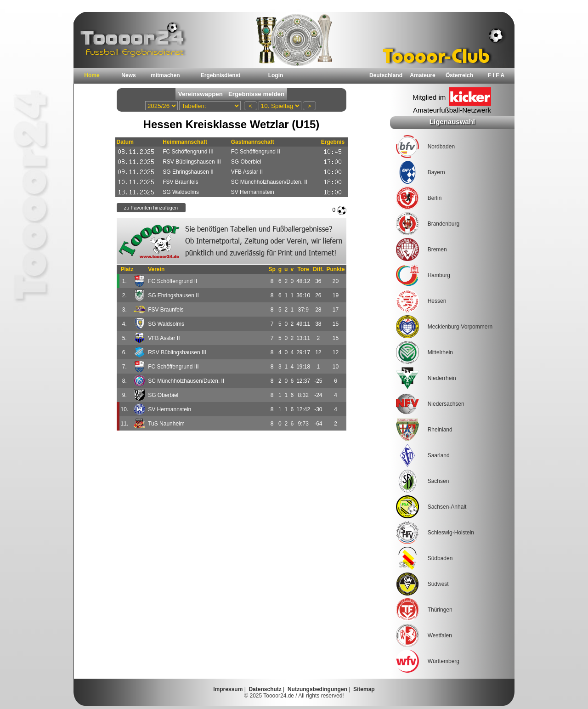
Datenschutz (265, 689)
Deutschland (386, 75)
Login (276, 75)
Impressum (228, 689)
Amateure (422, 75)
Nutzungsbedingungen (317, 689)
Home (92, 75)
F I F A (496, 75)
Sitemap (364, 689)
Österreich (459, 75)
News (128, 75)
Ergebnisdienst (221, 75)
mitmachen (165, 75)
